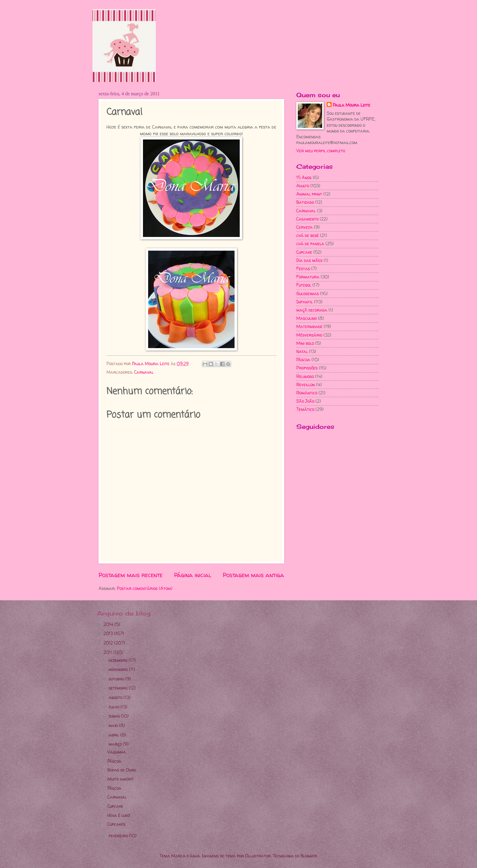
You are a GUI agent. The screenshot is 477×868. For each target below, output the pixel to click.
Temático (305, 409)
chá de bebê (308, 235)
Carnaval (144, 372)
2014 (109, 624)
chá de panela (310, 243)
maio (114, 725)
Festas (303, 268)
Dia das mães (309, 260)
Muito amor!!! (120, 779)
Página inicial (193, 575)
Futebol (304, 285)
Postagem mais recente (131, 575)
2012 (109, 643)
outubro (117, 679)
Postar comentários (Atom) (145, 588)
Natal (302, 351)
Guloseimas (308, 293)
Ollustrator (258, 856)
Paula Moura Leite (352, 105)
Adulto (303, 186)
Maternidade (309, 326)
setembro (119, 688)
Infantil (305, 302)
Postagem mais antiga (253, 575)
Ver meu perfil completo (321, 151)
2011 (108, 652)
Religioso (305, 376)
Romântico (307, 393)
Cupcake (304, 252)
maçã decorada (312, 310)
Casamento (307, 219)
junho (115, 716)
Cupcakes (116, 824)
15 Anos (304, 177)
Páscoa (303, 360)
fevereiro (119, 836)
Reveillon (306, 385)
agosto (116, 697)
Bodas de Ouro (122, 770)
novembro (119, 669)
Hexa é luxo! (119, 815)
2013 (109, 633)
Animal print (309, 194)
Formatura (308, 277)
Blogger (309, 856)
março (116, 744)
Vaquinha (117, 752)
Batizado (305, 202)
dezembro (119, 660)
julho (115, 707)
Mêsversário (309, 335)
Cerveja (305, 227)
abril (114, 735)
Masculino (306, 318)
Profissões (307, 368)
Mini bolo (305, 343)
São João (305, 401)
